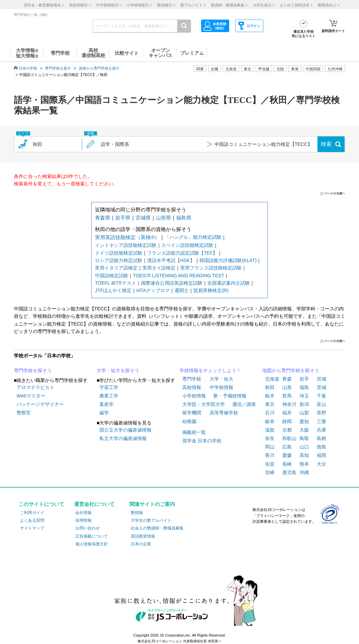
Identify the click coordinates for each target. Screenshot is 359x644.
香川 (270, 455)
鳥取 (304, 438)
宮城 (321, 379)
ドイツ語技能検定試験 (119, 253)
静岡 (287, 421)
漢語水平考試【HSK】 (171, 260)
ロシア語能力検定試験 (119, 260)
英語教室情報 (143, 536)
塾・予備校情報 (230, 396)
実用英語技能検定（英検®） (127, 237)
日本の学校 (28, 68)
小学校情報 (194, 396)
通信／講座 (244, 404)
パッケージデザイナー (40, 404)
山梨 (304, 413)
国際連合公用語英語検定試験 (172, 283)
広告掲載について (92, 536)
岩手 (304, 379)
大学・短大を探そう (118, 370)
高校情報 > (80, 5)
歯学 (104, 413)
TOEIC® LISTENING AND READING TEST (178, 276)
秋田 (270, 387)
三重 (321, 421)
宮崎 (270, 472)
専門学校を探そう (33, 370)
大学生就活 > (264, 5)
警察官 (24, 413)
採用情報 (83, 520)
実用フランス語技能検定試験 (211, 268)
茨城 (321, 387)
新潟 (304, 404)
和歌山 (289, 438)
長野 (321, 413)
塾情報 (137, 513)
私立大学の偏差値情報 (123, 438)
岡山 (270, 447)
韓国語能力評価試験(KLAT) (228, 260)
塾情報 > (166, 5)
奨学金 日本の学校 (202, 441)
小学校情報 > (139, 5)
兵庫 (321, 430)
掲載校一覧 (194, 432)
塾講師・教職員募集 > (229, 5)
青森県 (103, 218)
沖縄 (304, 472)
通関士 (182, 290)
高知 (304, 455)
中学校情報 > (109, 5)
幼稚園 (189, 421)
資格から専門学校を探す (99, 68)
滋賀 (270, 430)
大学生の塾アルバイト (151, 520)
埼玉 (304, 396)
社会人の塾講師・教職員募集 (157, 528)
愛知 (304, 421)
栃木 (270, 396)
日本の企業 (141, 544)
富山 (321, 404)
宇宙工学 (109, 387)
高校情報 (192, 387)
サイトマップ (32, 528)
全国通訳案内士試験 (229, 283)
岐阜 (270, 421)
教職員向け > (329, 5)
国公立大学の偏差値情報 (125, 430)
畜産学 (106, 404)
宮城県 (143, 218)
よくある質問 (32, 520)
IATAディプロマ (153, 290)
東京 (270, 404)
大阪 (304, 430)
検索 (326, 144)
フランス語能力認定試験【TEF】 (182, 253)
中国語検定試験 (112, 276)
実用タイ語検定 (159, 268)
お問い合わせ (88, 528)
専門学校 (192, 379)
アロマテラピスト (35, 387)
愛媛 (287, 455)
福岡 (321, 455)
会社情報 (83, 513)
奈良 (270, 438)
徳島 (321, 447)
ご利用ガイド (32, 513)
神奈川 (289, 404)
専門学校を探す (58, 68)
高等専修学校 (224, 413)
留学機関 (192, 413)
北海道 (231, 69)
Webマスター (31, 396)
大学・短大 (221, 379)
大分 (321, 464)
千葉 (321, 396)
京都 (287, 430)
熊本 (304, 464)
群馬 (287, 396)
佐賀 (270, 464)
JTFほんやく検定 (113, 290)
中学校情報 (221, 387)
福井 (287, 413)
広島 (287, 447)
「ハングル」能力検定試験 (193, 237)
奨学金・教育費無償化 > (44, 5)
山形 (287, 387)
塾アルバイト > (193, 5)
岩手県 (123, 218)
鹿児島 (289, 472)
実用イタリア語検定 (116, 268)
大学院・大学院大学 (204, 404)
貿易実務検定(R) (211, 290)
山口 (304, 447)
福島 (304, 387)
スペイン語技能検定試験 (187, 245)
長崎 (287, 464)
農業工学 (109, 396)
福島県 (184, 218)
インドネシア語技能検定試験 (126, 245)
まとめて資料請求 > (296, 5)
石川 (270, 413)
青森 (287, 379)
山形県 (163, 218)
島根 (321, 438)
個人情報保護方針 (92, 544)
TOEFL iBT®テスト (116, 283)
